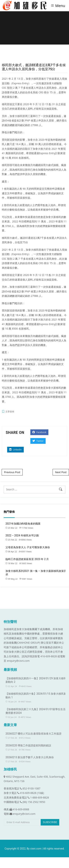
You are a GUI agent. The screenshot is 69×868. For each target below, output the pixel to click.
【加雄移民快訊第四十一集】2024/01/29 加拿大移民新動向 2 (36, 680)
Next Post (61, 472)
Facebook (39, 432)
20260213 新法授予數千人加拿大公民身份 (30, 757)
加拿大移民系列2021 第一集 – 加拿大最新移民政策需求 (36, 573)
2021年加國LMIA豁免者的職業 (23, 524)
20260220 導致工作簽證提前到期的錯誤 (28, 745)
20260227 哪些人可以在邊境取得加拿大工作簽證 (33, 734)
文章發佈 (10, 412)
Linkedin (15, 450)
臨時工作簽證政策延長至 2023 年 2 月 (27, 559)
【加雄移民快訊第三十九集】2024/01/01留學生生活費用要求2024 (36, 711)
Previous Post (12, 472)
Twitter (38, 441)
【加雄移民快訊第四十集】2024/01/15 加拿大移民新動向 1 (36, 696)
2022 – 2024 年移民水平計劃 (22, 535)
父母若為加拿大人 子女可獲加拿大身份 (28, 547)
